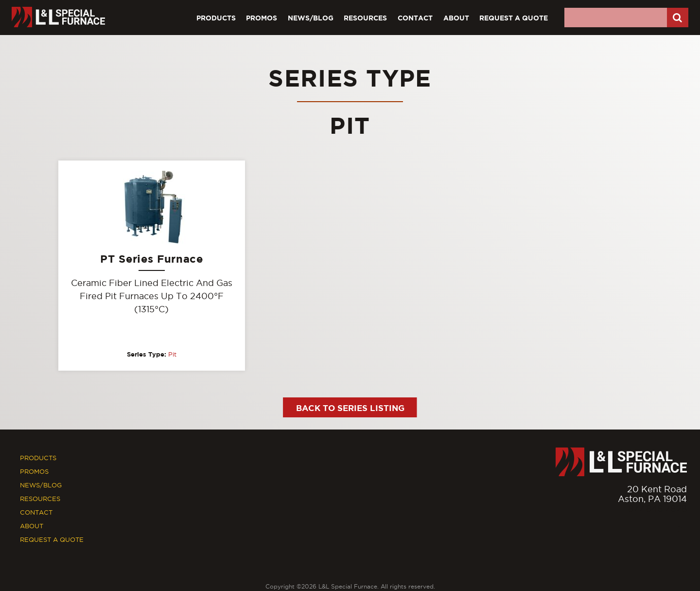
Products (216, 18)
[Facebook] (659, 529)
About (456, 18)
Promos (262, 18)
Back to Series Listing (350, 408)
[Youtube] (680, 529)
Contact (415, 18)
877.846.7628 (657, 509)
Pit (172, 354)
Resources (365, 18)
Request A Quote (514, 18)
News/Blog (311, 18)
